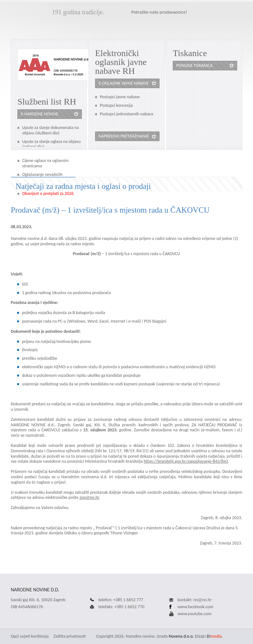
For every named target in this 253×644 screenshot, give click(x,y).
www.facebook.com (195, 607)
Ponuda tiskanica (194, 65)
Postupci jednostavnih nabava (126, 114)
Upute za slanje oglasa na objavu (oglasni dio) (51, 144)
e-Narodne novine (40, 114)
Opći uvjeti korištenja (30, 636)
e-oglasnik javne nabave (124, 83)
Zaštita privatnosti (70, 636)
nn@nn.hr (203, 600)
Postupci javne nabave (120, 97)
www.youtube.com (195, 614)
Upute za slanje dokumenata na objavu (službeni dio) (51, 130)
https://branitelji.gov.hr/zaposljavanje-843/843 (186, 461)
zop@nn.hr (89, 497)
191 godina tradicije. (78, 12)
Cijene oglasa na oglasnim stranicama (45, 163)
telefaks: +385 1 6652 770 (121, 607)
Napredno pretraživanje (124, 136)
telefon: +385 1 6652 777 (121, 600)
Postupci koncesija (116, 105)
